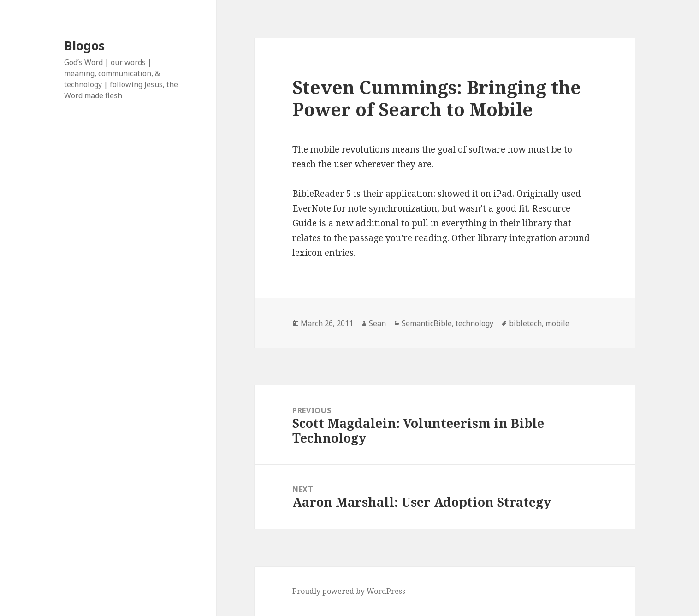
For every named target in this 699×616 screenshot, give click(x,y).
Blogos (84, 45)
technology (474, 323)
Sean (377, 323)
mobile (557, 323)
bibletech (525, 323)
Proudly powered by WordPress (349, 591)
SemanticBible (427, 323)
